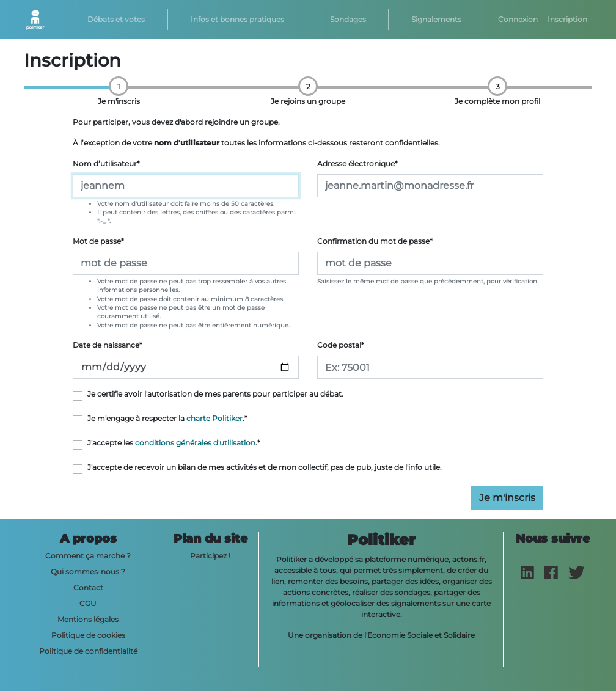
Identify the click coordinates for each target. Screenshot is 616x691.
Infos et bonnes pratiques (237, 19)
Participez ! (210, 556)
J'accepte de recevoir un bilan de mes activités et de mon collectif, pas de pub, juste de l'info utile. (265, 467)
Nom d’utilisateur (106, 163)
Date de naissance (108, 345)
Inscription (567, 19)
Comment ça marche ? (88, 556)
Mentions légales (88, 619)
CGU (88, 603)
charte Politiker (215, 418)
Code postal (341, 345)
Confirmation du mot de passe (375, 241)
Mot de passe (98, 241)
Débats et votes (116, 19)
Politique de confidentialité (88, 651)
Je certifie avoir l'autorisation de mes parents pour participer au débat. (215, 394)
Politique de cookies (88, 635)
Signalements (436, 19)
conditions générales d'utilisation (195, 443)
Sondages (348, 19)
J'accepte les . (174, 443)
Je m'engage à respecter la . (167, 418)
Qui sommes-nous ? (88, 572)
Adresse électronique (358, 163)
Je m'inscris (507, 498)
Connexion (518, 19)
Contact (88, 587)
